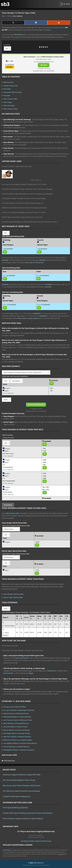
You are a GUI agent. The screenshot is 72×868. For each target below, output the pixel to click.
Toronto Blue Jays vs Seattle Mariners (17, 747)
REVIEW (10, 67)
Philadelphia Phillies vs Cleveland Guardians (19, 750)
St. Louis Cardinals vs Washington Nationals (19, 710)
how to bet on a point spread (28, 318)
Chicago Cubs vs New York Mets (15, 707)
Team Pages (8, 102)
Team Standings (9, 106)
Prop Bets (7, 96)
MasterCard (52, 671)
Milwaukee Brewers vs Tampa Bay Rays (17, 717)
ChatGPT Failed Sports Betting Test (17, 796)
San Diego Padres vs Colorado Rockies (17, 733)
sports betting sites (22, 658)
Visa (40, 671)
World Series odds (13, 513)
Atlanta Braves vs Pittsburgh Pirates (16, 713)
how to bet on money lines (34, 262)
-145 (44, 449)
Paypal (31, 673)
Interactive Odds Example (13, 92)
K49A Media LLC (7, 850)
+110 (44, 451)
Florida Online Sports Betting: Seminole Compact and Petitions (28, 813)
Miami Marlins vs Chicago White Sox (16, 723)
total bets (48, 287)
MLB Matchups (10, 761)
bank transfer (8, 673)
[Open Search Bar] (61, 4)
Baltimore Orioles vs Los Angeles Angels (18, 740)
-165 (44, 465)
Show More (8, 505)
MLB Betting (19, 35)
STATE (7, 45)
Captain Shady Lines (11, 86)
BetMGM (5, 260)
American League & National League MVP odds (22, 775)
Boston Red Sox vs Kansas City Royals (17, 730)
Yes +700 (46, 487)
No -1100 (46, 490)
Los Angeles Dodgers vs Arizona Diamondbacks (20, 743)
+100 (51, 388)
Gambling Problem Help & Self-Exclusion (36, 841)
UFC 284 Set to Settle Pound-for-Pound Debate (21, 791)
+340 (44, 460)
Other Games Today (10, 109)
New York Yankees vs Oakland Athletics (17, 737)
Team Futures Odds (10, 99)
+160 (44, 473)
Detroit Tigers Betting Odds (13, 597)
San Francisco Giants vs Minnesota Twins (18, 720)
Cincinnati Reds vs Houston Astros (15, 727)
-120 (51, 391)
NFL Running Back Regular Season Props (19, 780)
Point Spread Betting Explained (15, 808)
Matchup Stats (9, 82)
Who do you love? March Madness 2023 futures (22, 786)
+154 (44, 476)
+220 (44, 478)
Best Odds (7, 89)
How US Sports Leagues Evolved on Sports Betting (23, 818)
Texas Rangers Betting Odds (13, 594)
